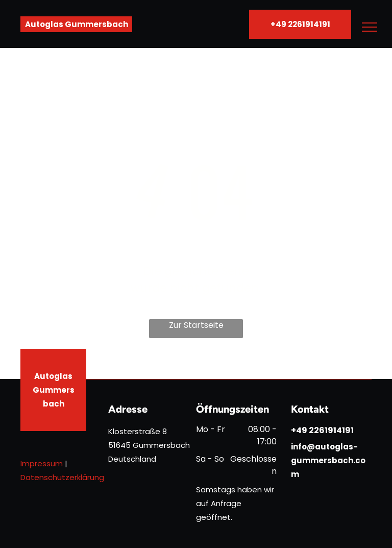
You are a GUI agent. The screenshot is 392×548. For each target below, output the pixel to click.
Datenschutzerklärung (62, 477)
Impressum (42, 463)
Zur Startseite (196, 325)
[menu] (370, 27)
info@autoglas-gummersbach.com (328, 460)
